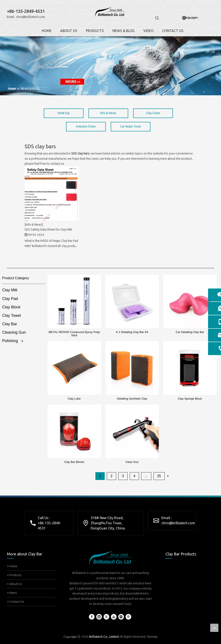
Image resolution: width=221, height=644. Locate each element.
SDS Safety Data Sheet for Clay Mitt (48, 230)
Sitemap (152, 637)
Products (14, 575)
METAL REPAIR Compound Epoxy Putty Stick (74, 334)
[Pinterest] (128, 617)
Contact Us (16, 602)
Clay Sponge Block (190, 399)
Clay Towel (12, 316)
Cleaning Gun (14, 332)
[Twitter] (106, 617)
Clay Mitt (10, 290)
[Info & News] (34, 225)
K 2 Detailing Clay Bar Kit (132, 332)
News (12, 593)
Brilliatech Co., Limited (104, 637)
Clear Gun (132, 462)
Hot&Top (64, 113)
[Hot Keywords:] (157, 18)
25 (159, 476)
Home (12, 566)
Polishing (10, 341)
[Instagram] (121, 617)
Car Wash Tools (131, 126)
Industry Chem (86, 126)
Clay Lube (74, 399)
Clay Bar (10, 324)
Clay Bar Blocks (74, 462)
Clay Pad (10, 299)
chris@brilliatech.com (30, 17)
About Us (14, 584)
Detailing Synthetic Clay (132, 399)
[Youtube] (114, 617)
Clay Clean (153, 113)
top (214, 628)
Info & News (108, 113)
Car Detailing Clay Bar (190, 332)
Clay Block (11, 307)
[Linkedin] (99, 617)
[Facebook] (92, 617)
